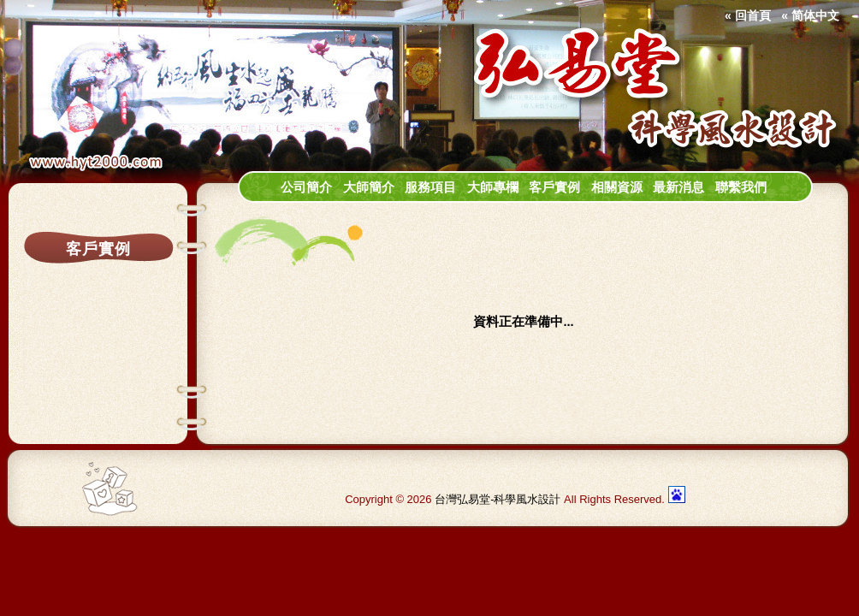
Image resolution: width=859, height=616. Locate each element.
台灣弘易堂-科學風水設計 (498, 499)
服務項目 (430, 187)
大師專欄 (493, 187)
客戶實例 (554, 187)
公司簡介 (306, 187)
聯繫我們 (741, 187)
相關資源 (617, 187)
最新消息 (678, 187)
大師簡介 (369, 187)
